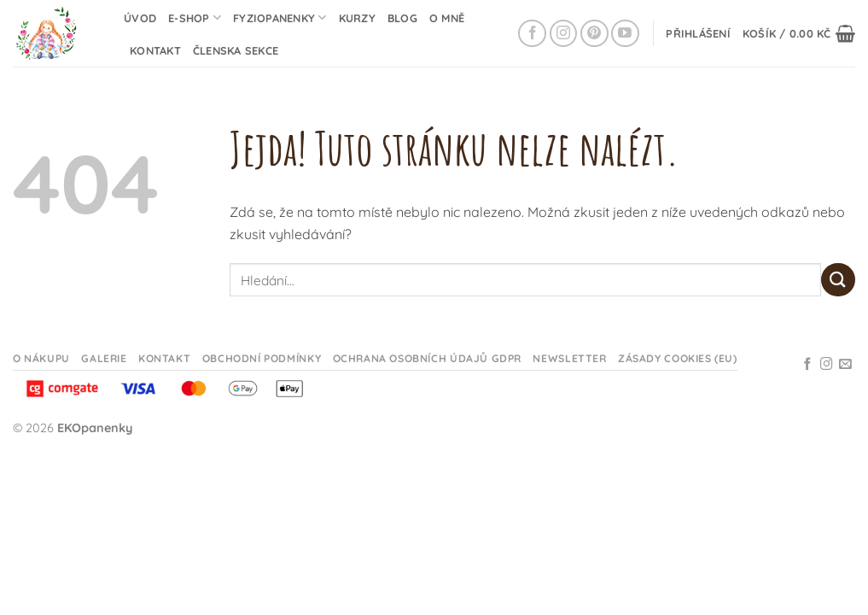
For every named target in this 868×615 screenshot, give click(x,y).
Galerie (104, 358)
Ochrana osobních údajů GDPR (428, 358)
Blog (402, 18)
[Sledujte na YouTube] (625, 34)
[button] (698, 33)
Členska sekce (236, 50)
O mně (447, 18)
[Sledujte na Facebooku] (532, 34)
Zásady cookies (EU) (678, 358)
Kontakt (155, 50)
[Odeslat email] (845, 365)
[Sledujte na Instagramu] (564, 34)
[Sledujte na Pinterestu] (594, 34)
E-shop (195, 18)
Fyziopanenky (280, 18)
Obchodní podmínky (262, 358)
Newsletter (569, 358)
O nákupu (41, 358)
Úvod (140, 18)
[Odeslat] (838, 280)
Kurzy (357, 18)
